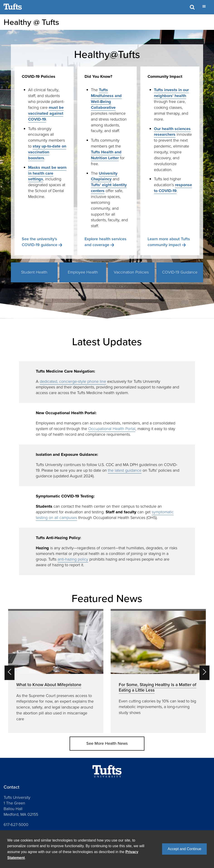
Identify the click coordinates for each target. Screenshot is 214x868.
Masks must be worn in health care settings (47, 173)
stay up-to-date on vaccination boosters (47, 152)
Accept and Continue (184, 849)
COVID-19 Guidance (180, 272)
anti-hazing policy (73, 559)
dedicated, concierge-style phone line (73, 381)
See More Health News (107, 743)
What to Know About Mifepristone (49, 685)
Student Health (34, 272)
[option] (56, 671)
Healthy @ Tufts (31, 22)
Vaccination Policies (131, 272)
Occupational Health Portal (112, 429)
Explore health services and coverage (106, 242)
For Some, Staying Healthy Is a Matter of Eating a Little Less (158, 687)
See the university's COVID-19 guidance (40, 242)
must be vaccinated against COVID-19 (46, 113)
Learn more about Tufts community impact (169, 242)
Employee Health (83, 272)
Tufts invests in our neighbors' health (171, 93)
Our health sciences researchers (172, 132)
